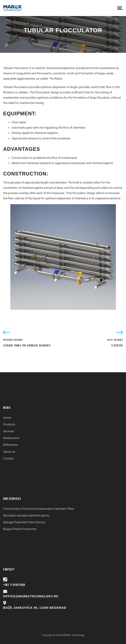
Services (9, 431)
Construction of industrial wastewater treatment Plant (39, 509)
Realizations (11, 438)
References (10, 445)
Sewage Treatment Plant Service (24, 522)
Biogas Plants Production (20, 529)
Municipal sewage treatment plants (26, 515)
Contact (8, 458)
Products (9, 424)
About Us (9, 452)
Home (7, 418)
